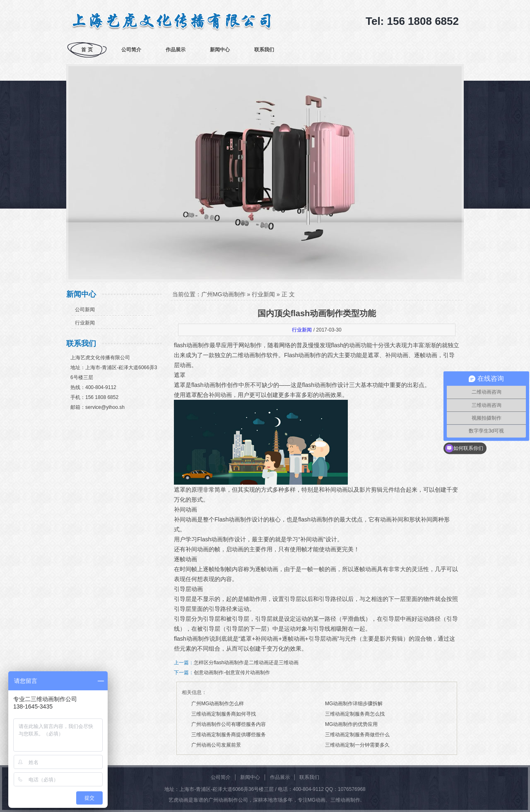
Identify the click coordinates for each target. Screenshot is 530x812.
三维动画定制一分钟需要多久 (357, 745)
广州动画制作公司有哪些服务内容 (229, 724)
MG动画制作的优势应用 (351, 724)
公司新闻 (85, 310)
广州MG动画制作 (223, 294)
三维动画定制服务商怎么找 (355, 714)
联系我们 (264, 50)
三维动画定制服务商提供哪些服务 (229, 735)
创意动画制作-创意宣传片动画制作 (232, 673)
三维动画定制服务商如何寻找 (224, 714)
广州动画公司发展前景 (216, 745)
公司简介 (131, 50)
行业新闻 (85, 323)
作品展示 (176, 50)
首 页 (87, 50)
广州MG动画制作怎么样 (218, 704)
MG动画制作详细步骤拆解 (354, 704)
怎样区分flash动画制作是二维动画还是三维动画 (246, 663)
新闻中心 (220, 50)
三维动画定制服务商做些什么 (357, 735)
